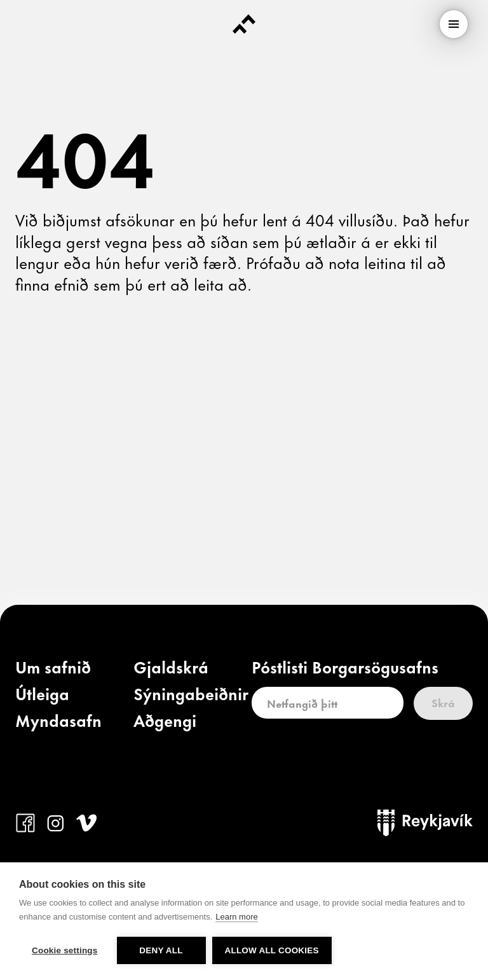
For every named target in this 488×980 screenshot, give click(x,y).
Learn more (236, 917)
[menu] (454, 24)
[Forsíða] (244, 24)
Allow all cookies (272, 950)
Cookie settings (65, 950)
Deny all (161, 950)
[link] (53, 670)
